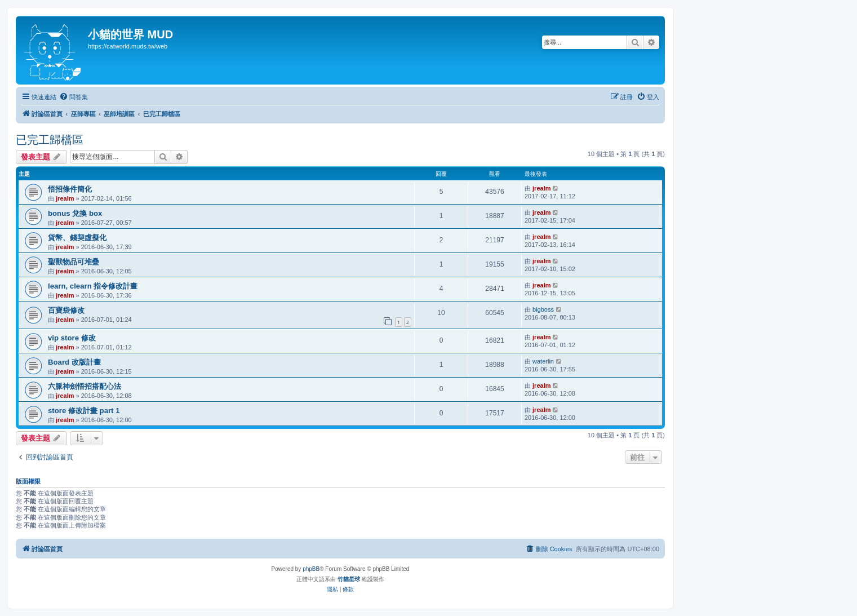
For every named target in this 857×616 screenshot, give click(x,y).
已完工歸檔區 (50, 140)
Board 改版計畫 (74, 362)
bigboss (543, 309)
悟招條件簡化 (70, 189)
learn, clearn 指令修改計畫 (93, 286)
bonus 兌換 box (75, 213)
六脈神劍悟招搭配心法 (85, 386)
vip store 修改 (72, 338)
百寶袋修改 (66, 310)
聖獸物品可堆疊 (74, 262)
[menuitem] (74, 97)
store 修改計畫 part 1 (84, 411)
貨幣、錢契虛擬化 (77, 238)
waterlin (543, 361)
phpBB (311, 569)
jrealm (65, 198)
